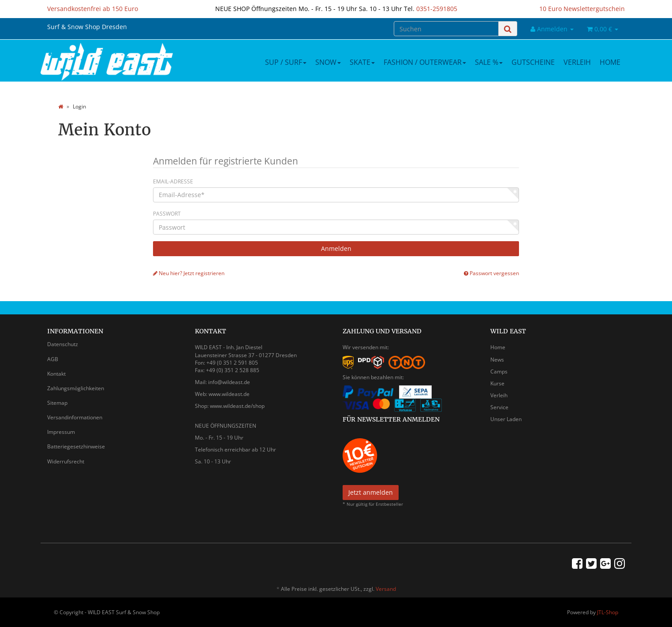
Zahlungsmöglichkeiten (76, 388)
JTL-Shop (608, 612)
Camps (499, 371)
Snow (328, 62)
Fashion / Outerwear (425, 62)
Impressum (61, 432)
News (497, 360)
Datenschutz (63, 344)
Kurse (497, 383)
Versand (386, 589)
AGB (53, 359)
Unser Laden (506, 419)
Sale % (489, 62)
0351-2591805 (437, 9)
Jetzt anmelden (371, 492)
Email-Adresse (173, 181)
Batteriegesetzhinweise (76, 446)
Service (499, 407)
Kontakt (56, 374)
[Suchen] (446, 29)
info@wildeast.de (229, 382)
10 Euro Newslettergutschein (582, 9)
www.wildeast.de (229, 394)
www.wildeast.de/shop (237, 406)
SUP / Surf (286, 62)
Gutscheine (533, 62)
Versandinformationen (75, 417)
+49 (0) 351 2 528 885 (233, 370)
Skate (362, 62)
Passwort (167, 214)
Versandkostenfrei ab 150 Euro (93, 9)
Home (610, 62)
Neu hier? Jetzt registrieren (189, 273)
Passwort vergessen (491, 273)
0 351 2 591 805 (238, 363)
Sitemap (57, 403)
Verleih (577, 62)
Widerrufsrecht (66, 461)
